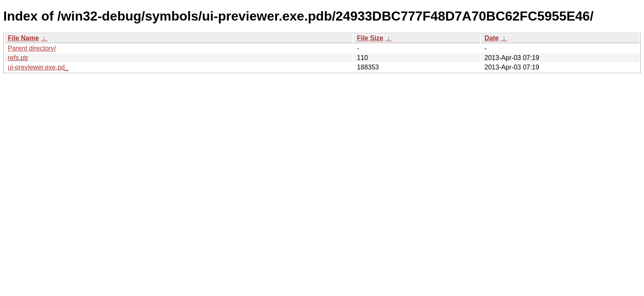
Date (491, 38)
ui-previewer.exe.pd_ (38, 67)
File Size (370, 38)
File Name (23, 38)
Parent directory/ (32, 48)
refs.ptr (18, 58)
